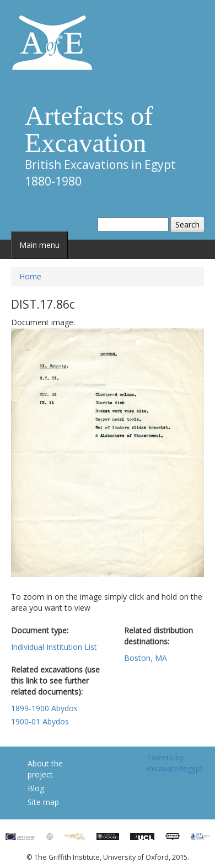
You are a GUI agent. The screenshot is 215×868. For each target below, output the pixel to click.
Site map (43, 802)
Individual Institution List (54, 647)
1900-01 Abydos (40, 721)
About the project (45, 769)
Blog (36, 788)
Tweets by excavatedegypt (175, 763)
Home (30, 276)
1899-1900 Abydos (44, 708)
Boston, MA (146, 658)
